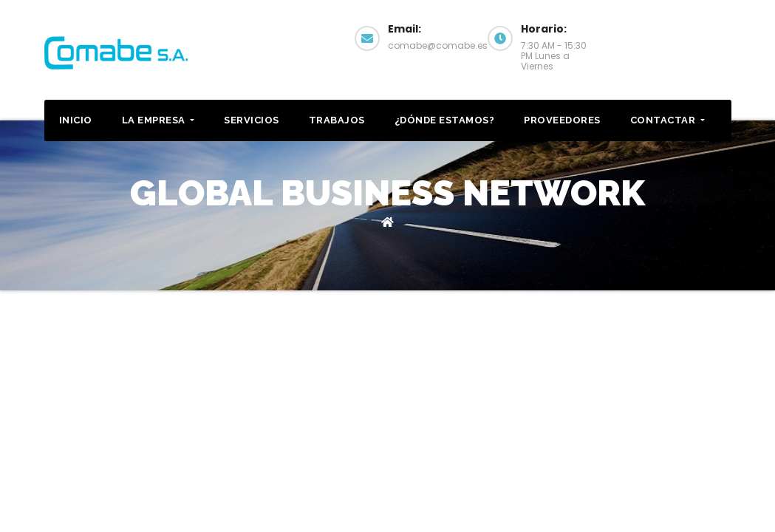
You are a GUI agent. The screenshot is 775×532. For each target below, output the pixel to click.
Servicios (252, 120)
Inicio (76, 120)
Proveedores (562, 120)
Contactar (680, 37)
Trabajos (337, 120)
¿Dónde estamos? (445, 120)
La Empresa (158, 120)
